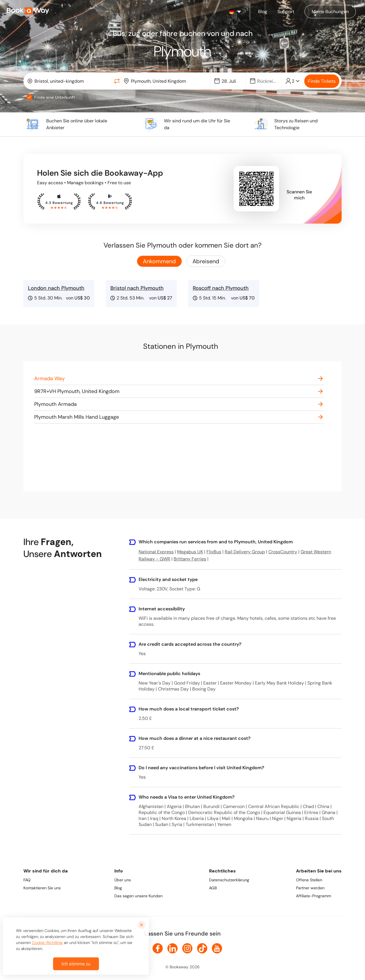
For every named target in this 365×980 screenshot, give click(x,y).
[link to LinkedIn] (173, 948)
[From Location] (71, 81)
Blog (118, 888)
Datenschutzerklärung (229, 880)
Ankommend (159, 261)
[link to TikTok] (202, 948)
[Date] (231, 81)
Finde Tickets (322, 81)
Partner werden (310, 888)
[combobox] (69, 81)
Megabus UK (190, 552)
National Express (156, 552)
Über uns (123, 880)
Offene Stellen (309, 880)
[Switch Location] (117, 81)
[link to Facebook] (158, 948)
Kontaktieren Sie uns (42, 888)
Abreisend (206, 261)
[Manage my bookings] (330, 12)
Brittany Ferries (190, 559)
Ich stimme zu (76, 968)
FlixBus (214, 552)
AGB (213, 888)
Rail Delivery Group (245, 552)
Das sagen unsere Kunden (138, 896)
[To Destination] (168, 81)
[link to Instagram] (187, 948)
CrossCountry (283, 552)
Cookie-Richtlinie (47, 947)
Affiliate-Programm (314, 896)
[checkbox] (29, 97)
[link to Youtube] (217, 948)
